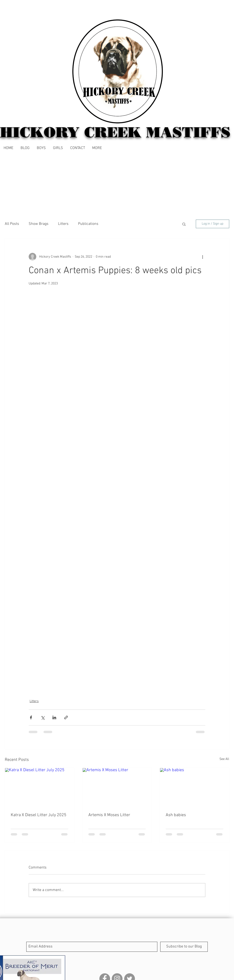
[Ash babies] (194, 787)
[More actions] (202, 257)
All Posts (12, 224)
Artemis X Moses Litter (109, 815)
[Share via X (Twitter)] (43, 717)
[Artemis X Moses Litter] (117, 787)
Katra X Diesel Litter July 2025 (39, 815)
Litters (63, 224)
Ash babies (176, 815)
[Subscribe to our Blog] (184, 947)
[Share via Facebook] (31, 717)
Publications (88, 224)
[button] (97, 148)
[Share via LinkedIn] (54, 717)
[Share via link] (66, 717)
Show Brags (39, 224)
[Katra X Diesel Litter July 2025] (40, 787)
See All (224, 759)
